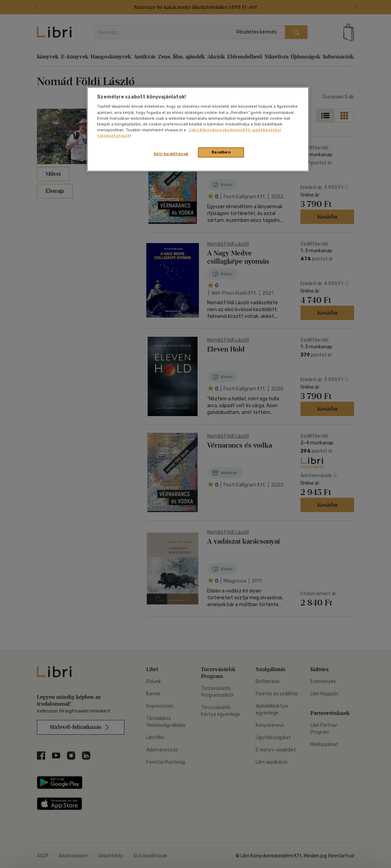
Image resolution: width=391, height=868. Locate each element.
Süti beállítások (171, 154)
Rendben (221, 152)
